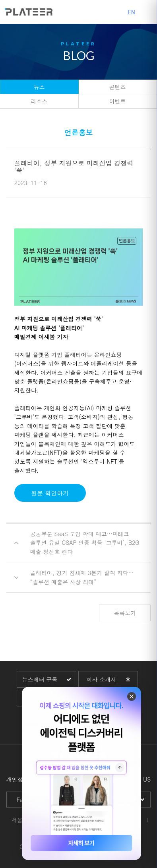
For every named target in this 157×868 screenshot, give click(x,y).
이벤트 (118, 101)
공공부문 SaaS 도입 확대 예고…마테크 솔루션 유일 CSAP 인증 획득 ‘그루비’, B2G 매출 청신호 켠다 (85, 543)
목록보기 (125, 613)
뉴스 (39, 87)
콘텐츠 (118, 87)
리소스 (39, 101)
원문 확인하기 (50, 493)
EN (131, 12)
